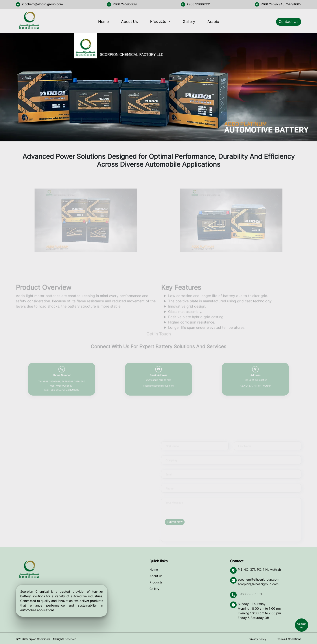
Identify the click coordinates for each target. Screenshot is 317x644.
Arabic (213, 22)
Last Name (245, 455)
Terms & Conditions (289, 639)
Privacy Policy (257, 639)
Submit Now (175, 522)
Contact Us (289, 22)
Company (171, 469)
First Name (172, 455)
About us (156, 576)
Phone (170, 497)
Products (159, 21)
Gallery (189, 22)
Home (103, 22)
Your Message (174, 511)
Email (169, 483)
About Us (129, 22)
